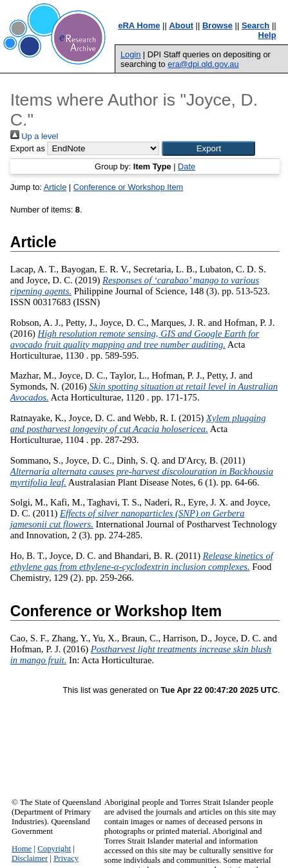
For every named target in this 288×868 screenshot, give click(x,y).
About (181, 25)
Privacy (66, 858)
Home (22, 849)
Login (130, 54)
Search (255, 25)
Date (187, 166)
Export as (28, 148)
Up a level (34, 136)
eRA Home (139, 25)
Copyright (54, 849)
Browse (217, 25)
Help (267, 35)
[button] (208, 148)
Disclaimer (30, 858)
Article (55, 187)
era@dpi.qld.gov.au (203, 64)
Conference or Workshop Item (128, 187)
